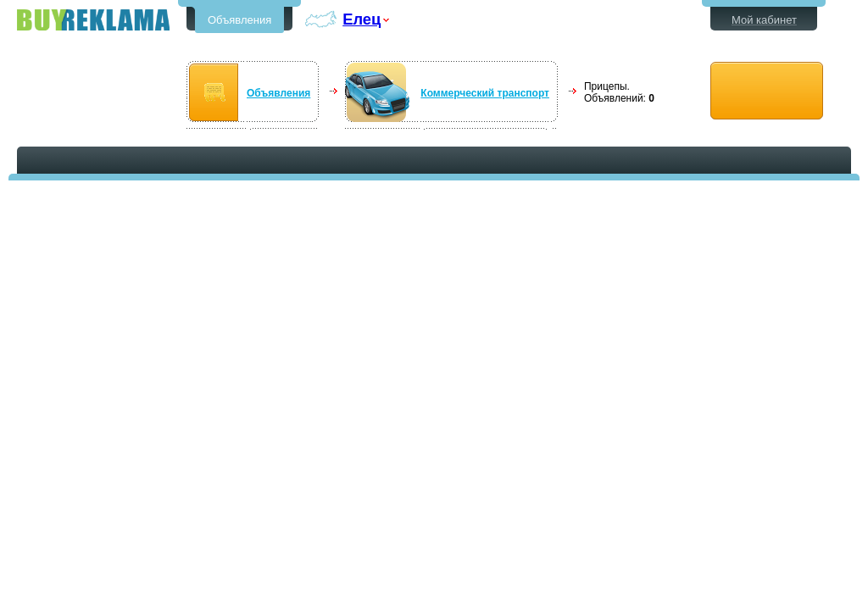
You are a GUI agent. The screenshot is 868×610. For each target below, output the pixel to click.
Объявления (239, 20)
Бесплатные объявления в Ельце (93, 20)
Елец (362, 19)
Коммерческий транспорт (485, 93)
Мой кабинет (764, 20)
